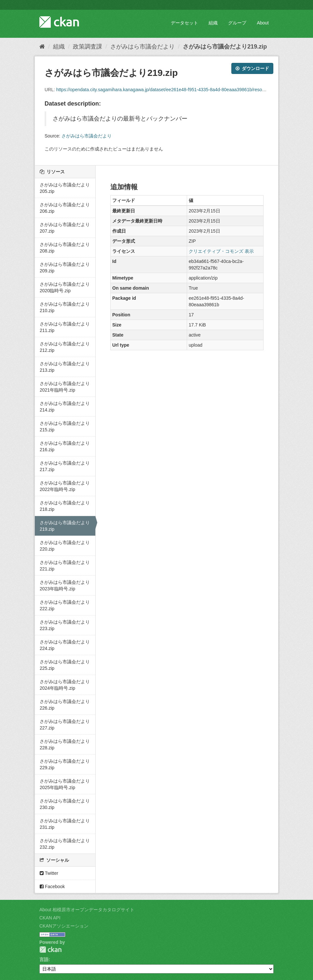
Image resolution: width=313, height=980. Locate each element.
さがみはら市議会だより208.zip (65, 248)
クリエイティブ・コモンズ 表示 (221, 251)
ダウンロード (252, 68)
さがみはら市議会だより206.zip (65, 208)
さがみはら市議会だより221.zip (65, 566)
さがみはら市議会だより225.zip (65, 665)
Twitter (49, 873)
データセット (184, 23)
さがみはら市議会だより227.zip (65, 725)
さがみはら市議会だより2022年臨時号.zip (65, 486)
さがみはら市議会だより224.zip (65, 645)
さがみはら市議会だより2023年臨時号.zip (65, 585)
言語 (44, 959)
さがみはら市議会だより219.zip (225, 47)
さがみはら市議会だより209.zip (65, 267)
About (263, 23)
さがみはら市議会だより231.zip (65, 824)
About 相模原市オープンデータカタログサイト (87, 910)
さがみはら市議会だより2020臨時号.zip (65, 287)
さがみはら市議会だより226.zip (65, 705)
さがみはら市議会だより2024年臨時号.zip (65, 685)
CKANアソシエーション (64, 926)
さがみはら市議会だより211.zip (65, 327)
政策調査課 (88, 47)
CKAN (50, 950)
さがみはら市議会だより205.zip (65, 188)
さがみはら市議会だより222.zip (65, 605)
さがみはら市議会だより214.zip (65, 407)
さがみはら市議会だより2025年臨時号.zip (65, 784)
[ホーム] (42, 47)
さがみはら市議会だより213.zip (65, 367)
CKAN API (50, 918)
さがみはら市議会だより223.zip (65, 625)
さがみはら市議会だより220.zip (65, 546)
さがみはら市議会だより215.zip (65, 426)
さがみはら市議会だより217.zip (65, 466)
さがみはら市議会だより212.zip (65, 347)
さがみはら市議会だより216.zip (65, 446)
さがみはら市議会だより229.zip (65, 764)
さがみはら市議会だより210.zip (65, 307)
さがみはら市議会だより (143, 47)
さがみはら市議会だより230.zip (65, 804)
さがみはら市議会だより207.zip (65, 228)
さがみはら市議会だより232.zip (65, 844)
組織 (213, 23)
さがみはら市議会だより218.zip (65, 506)
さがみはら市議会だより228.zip (65, 744)
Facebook (52, 886)
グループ (237, 23)
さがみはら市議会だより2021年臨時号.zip (65, 387)
